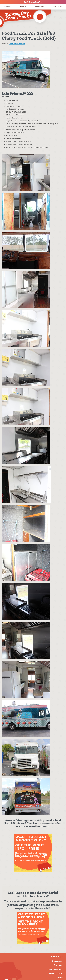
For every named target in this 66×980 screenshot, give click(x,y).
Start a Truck (56, 973)
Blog (60, 978)
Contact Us (57, 957)
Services (23, 7)
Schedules (8, 7)
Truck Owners (40, 7)
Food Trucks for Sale (17, 44)
